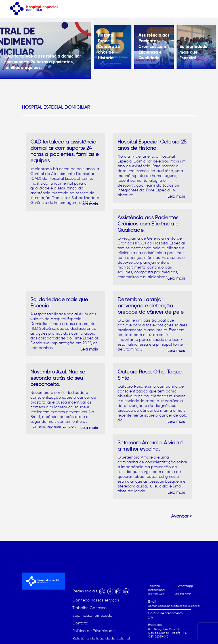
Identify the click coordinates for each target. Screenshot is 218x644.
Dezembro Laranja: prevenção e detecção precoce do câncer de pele (151, 306)
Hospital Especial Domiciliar (56, 107)
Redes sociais (85, 591)
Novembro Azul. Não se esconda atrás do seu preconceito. (58, 378)
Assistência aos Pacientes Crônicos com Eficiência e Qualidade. (154, 46)
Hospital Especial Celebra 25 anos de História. (109, 46)
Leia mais (89, 204)
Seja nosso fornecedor (93, 616)
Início (115, 630)
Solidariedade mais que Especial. (193, 52)
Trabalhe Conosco (90, 608)
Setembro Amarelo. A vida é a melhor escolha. (150, 446)
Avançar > (182, 516)
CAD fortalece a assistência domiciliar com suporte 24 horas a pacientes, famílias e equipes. (43, 62)
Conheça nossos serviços (96, 600)
